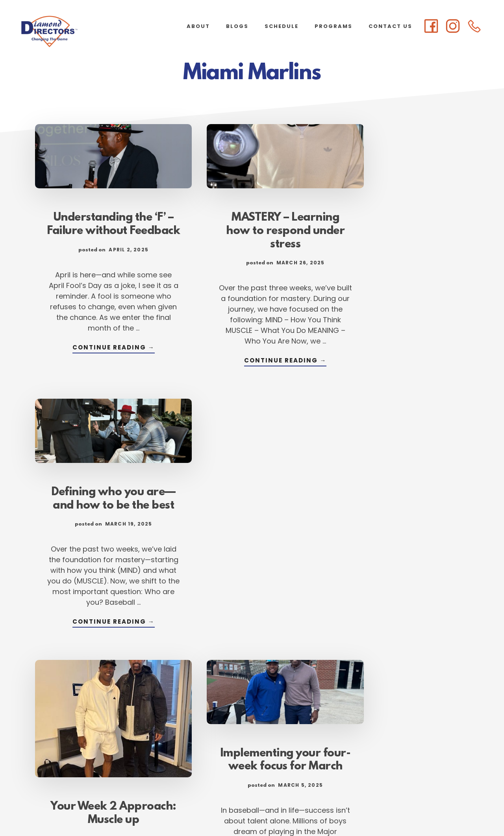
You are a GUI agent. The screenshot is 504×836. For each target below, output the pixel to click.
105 (261, 744)
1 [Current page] (191, 744)
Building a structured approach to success (402, 550)
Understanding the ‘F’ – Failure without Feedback (102, 222)
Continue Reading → (102, 363)
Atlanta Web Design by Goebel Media (314, 809)
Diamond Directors (79, 32)
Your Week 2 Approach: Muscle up (102, 538)
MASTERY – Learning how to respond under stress (252, 222)
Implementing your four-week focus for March (252, 498)
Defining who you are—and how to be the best (402, 222)
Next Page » (299, 744)
